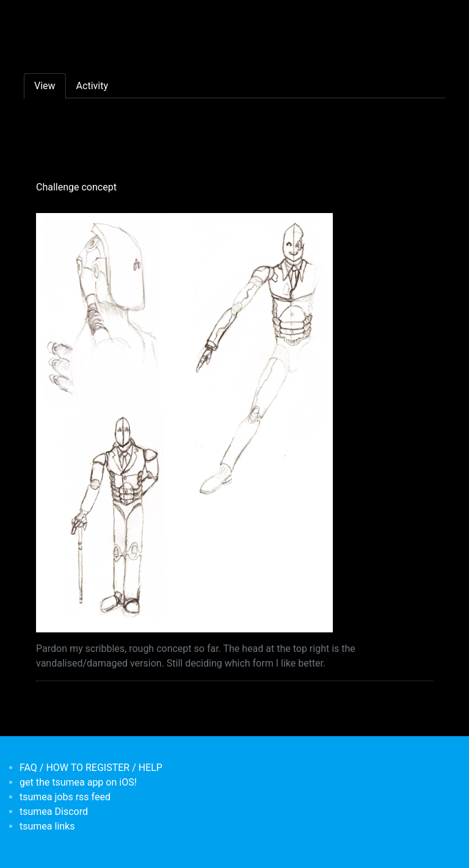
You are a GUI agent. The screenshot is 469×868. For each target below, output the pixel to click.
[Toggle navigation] (32, 17)
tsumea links (47, 826)
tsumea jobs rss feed (65, 797)
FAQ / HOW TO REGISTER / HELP (91, 768)
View (45, 86)
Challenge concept (76, 187)
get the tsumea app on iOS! (78, 782)
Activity (92, 86)
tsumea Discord (54, 812)
